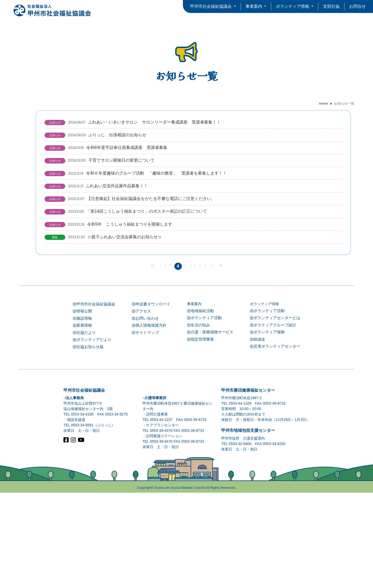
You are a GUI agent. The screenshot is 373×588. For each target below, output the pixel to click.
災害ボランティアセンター (275, 442)
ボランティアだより (92, 435)
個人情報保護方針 (149, 421)
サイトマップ (145, 428)
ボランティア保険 (267, 428)
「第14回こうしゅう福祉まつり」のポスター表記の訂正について (145, 283)
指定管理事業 (200, 435)
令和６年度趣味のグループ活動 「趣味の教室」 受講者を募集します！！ (155, 216)
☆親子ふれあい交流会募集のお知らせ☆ (122, 327)
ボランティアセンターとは (275, 413)
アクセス (141, 407)
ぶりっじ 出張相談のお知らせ (114, 149)
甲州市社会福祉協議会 (94, 399)
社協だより (84, 428)
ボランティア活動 (204, 413)
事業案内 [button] (254, 6)
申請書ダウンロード (151, 399)
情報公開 (82, 407)
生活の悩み (199, 420)
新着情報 (82, 421)
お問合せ (357, 6)
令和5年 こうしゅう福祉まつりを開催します (127, 305)
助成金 (258, 435)
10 (211, 361)
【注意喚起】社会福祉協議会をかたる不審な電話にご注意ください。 (149, 261)
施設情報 (82, 414)
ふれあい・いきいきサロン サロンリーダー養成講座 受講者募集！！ (152, 127)
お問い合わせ (145, 414)
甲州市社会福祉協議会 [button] (211, 6)
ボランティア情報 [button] (293, 6)
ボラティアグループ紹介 (273, 420)
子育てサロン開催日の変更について (118, 194)
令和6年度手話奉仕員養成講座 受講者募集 (125, 171)
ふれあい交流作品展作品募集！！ (115, 238)
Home (323, 103)
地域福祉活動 (200, 406)
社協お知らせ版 (88, 442)
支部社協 (331, 6)
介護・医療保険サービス (210, 428)
